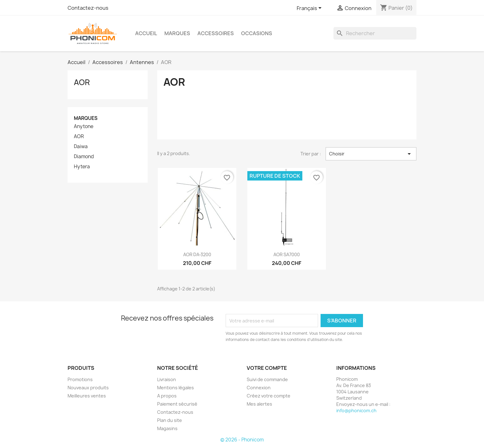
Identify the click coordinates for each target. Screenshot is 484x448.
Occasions (257, 33)
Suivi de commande (267, 379)
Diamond (84, 157)
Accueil (146, 33)
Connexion (259, 388)
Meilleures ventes (87, 396)
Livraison (167, 379)
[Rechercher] (375, 33)
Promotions (80, 379)
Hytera (82, 167)
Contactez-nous (88, 8)
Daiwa (81, 147)
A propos (167, 396)
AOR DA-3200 (197, 254)
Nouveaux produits (88, 388)
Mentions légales (176, 388)
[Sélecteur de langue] (310, 8)
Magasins (167, 428)
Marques (177, 33)
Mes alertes (259, 404)
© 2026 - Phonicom (242, 440)
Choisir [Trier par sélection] (371, 154)
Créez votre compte (269, 396)
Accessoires (216, 33)
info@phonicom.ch (356, 410)
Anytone (84, 127)
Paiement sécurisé (177, 404)
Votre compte (267, 368)
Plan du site (170, 420)
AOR (82, 82)
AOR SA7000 (287, 254)
